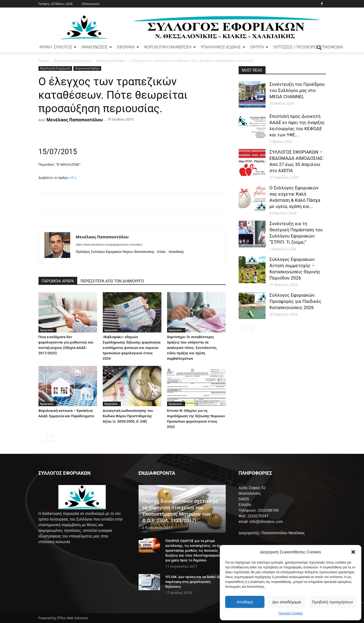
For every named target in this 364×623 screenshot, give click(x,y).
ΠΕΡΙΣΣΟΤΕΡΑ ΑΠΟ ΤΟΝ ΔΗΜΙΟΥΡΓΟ (112, 281)
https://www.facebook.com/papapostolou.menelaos (109, 245)
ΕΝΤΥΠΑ (259, 47)
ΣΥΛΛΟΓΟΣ (65, 47)
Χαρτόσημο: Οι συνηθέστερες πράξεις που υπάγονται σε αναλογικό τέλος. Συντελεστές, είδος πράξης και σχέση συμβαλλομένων (192, 348)
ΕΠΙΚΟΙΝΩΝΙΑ (332, 47)
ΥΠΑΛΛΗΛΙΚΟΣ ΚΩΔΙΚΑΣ (223, 47)
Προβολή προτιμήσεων (332, 602)
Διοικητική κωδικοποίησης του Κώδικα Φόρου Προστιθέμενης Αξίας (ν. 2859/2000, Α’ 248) (128, 416)
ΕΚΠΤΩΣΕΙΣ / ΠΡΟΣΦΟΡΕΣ (295, 47)
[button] (353, 552)
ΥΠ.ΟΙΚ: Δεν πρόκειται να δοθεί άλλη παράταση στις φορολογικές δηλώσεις (195, 582)
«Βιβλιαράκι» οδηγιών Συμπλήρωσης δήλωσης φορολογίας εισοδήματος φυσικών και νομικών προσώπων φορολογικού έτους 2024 (132, 348)
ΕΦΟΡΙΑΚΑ (128, 47)
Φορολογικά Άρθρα (111, 61)
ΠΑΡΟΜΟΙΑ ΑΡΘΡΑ (58, 281)
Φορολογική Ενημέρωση (73, 61)
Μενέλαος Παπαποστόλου (75, 120)
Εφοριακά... (48, 330)
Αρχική (44, 61)
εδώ (73, 177)
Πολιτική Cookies (291, 613)
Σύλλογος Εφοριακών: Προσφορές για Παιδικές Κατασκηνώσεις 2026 (296, 301)
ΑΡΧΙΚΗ (46, 47)
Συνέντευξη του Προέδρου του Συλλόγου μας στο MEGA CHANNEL (297, 90)
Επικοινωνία (91, 4)
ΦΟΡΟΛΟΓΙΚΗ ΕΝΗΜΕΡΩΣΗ (170, 47)
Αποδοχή (245, 602)
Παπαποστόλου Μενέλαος (283, 533)
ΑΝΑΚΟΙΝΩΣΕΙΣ (97, 47)
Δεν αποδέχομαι (287, 602)
